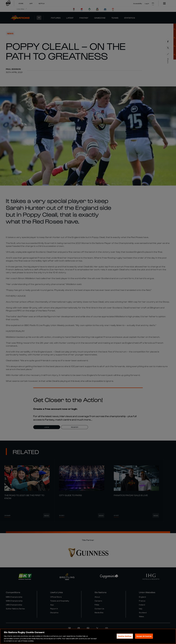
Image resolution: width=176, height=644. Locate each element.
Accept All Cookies (144, 636)
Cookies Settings (125, 636)
